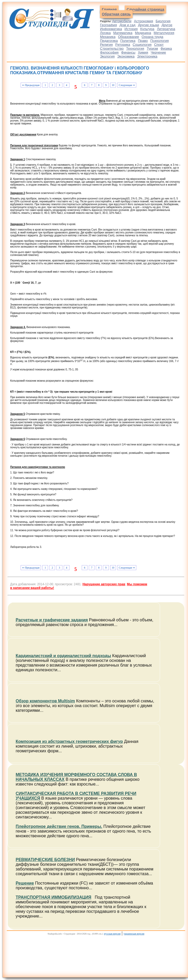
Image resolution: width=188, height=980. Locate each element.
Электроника (147, 56)
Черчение (158, 52)
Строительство (112, 48)
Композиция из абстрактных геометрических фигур (69, 741)
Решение (25, 883)
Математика (123, 33)
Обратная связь (116, 14)
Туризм (152, 48)
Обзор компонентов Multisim (45, 701)
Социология (142, 45)
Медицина (143, 33)
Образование (129, 37)
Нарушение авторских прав (104, 584)
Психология (160, 41)
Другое (167, 25)
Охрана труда (152, 37)
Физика (166, 48)
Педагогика (109, 41)
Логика (105, 33)
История (131, 29)
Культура (147, 29)
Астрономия (143, 21)
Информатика (111, 29)
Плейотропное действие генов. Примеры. (59, 826)
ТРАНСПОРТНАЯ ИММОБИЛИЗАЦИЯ (54, 897)
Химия (143, 52)
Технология (135, 48)
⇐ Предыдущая (31, 85)
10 (113, 85)
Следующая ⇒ (127, 85)
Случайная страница (145, 9)
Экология (107, 56)
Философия (109, 52)
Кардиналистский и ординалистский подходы (63, 656)
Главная (109, 9)
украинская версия (134, 934)
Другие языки (148, 25)
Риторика (123, 45)
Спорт (159, 45)
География (108, 25)
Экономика (126, 56)
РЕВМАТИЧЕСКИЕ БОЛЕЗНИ (45, 860)
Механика (108, 37)
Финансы (128, 52)
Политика (128, 41)
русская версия (112, 934)
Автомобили (122, 21)
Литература (166, 29)
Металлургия (164, 33)
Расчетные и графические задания (52, 620)
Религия (106, 45)
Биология (163, 21)
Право (143, 41)
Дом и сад (128, 25)
